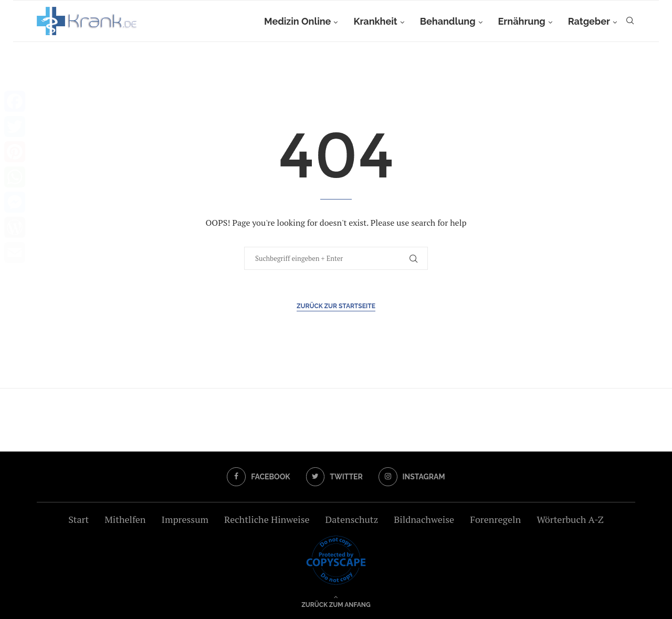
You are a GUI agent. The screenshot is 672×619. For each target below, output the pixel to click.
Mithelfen (125, 519)
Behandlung (448, 21)
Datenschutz (351, 519)
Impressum (185, 519)
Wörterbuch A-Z (570, 519)
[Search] (630, 22)
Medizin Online (297, 21)
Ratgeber (589, 21)
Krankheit (375, 21)
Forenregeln (495, 519)
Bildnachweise (424, 519)
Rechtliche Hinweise (267, 519)
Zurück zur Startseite (336, 306)
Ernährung (522, 21)
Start (78, 519)
